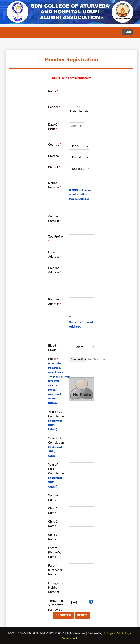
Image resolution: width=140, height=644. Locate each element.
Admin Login (124, 633)
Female (83, 111)
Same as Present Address (81, 324)
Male (73, 111)
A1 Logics (110, 633)
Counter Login (70, 639)
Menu (127, 32)
